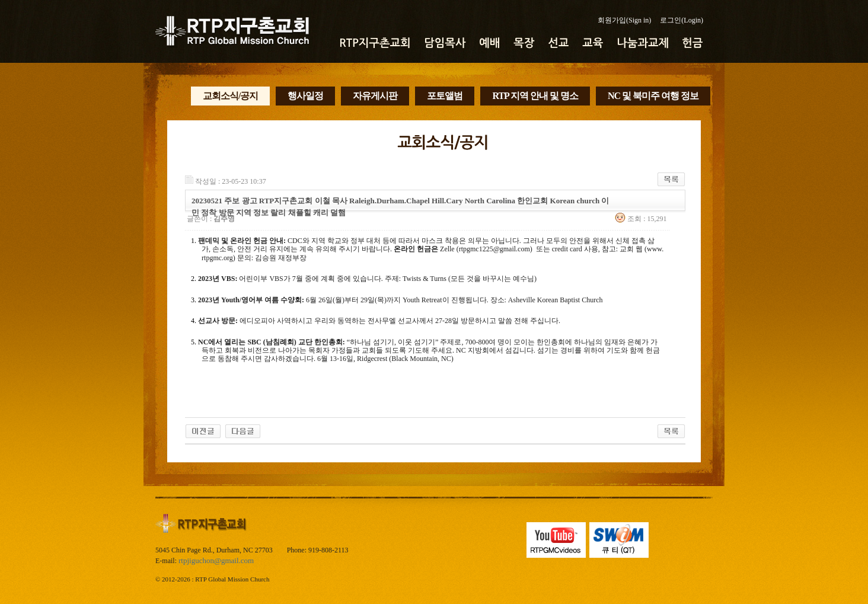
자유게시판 (375, 96)
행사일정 (305, 96)
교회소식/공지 (230, 96)
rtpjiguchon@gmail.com (216, 560)
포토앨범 (445, 96)
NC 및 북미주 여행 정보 (653, 96)
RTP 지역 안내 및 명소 (535, 96)
